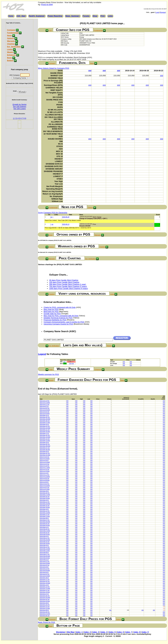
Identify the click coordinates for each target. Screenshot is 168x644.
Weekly (10, 52)
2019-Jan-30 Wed (45, 563)
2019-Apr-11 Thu (45, 475)
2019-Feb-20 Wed (45, 540)
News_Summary (72, 16)
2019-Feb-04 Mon (45, 558)
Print (103, 16)
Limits (10, 49)
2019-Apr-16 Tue (45, 469)
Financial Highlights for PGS (55, 320)
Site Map (70, 632)
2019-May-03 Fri (44, 451)
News (9, 35)
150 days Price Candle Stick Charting (64, 282)
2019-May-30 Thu (45, 417)
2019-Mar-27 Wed (45, 495)
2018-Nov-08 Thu (45, 612)
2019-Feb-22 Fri (44, 536)
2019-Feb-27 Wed (45, 531)
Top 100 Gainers (19, 107)
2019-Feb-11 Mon (45, 551)
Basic (10, 58)
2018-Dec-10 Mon (45, 592)
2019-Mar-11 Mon (45, 516)
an (51, 217)
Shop (95, 16)
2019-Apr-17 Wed (45, 468)
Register (163, 12)
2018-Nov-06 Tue (45, 616)
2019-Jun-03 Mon (45, 413)
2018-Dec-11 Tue (45, 590)
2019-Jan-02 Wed (45, 576)
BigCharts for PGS (51, 312)
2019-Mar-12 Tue (45, 515)
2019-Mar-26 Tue (45, 496)
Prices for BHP (47, 5)
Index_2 (87, 632)
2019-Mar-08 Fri (44, 518)
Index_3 (96, 632)
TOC (50, 30)
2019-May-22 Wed (45, 428)
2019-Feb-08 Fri (44, 552)
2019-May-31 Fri (44, 415)
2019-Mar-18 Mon (45, 507)
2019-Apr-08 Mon (45, 480)
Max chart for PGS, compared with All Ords (61, 316)
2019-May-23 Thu (45, 426)
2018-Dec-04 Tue (45, 599)
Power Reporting (55, 16)
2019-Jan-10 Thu (45, 569)
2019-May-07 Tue (45, 448)
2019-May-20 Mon (45, 432)
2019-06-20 (66, 217)
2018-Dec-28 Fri (44, 578)
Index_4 (104, 632)
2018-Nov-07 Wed (45, 614)
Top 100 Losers (20, 109)
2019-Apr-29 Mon (45, 459)
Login (157, 12)
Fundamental (13, 33)
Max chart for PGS (51, 309)
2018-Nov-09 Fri (44, 610)
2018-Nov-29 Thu (45, 605)
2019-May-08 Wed (45, 446)
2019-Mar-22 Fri (44, 500)
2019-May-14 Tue (45, 439)
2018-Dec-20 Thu (45, 581)
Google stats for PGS (52, 314)
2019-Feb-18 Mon (45, 543)
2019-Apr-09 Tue (45, 478)
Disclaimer (61, 632)
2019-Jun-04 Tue (45, 412)
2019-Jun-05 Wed (45, 410)
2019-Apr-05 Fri (44, 482)
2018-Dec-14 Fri (44, 585)
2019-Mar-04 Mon (45, 525)
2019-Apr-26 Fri (44, 460)
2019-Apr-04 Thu (45, 484)
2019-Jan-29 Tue (45, 565)
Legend (42, 354)
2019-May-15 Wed (45, 437)
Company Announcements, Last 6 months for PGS (64, 322)
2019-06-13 (66, 224)
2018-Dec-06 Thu (45, 596)
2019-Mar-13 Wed (45, 513)
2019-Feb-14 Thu (45, 547)
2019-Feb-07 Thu (45, 554)
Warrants (11, 41)
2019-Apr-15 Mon (45, 471)
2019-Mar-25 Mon (45, 498)
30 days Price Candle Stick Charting (64, 280)
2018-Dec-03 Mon (45, 601)
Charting (11, 44)
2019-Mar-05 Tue (45, 524)
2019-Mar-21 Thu (45, 502)
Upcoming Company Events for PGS (58, 324)
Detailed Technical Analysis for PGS (58, 318)
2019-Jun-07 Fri (44, 406)
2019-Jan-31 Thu (45, 561)
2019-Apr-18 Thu (45, 466)
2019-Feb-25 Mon (45, 534)
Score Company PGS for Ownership (53, 213)
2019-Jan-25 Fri (44, 567)
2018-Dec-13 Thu (45, 587)
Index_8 (137, 632)
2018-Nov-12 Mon (45, 608)
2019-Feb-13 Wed (45, 549)
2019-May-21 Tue (45, 430)
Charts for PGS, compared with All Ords (60, 307)
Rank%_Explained (37, 16)
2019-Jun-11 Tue (45, 404)
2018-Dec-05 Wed (45, 598)
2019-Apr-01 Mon (45, 489)
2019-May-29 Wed (45, 419)
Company (11, 30)
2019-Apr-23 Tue (45, 464)
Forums (86, 16)
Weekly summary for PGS (48, 374)
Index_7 (129, 632)
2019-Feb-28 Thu (45, 529)
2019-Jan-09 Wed (45, 570)
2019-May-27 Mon (45, 422)
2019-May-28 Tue (45, 421)
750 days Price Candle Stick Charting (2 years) (68, 286)
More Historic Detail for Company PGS (54, 68)
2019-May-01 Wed (45, 455)
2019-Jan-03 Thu (45, 574)
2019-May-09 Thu (45, 444)
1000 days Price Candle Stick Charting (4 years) (68, 288)
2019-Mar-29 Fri (44, 491)
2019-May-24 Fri (44, 424)
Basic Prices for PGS (46, 622)
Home (11, 16)
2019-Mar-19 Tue (45, 505)
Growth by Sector (20, 104)
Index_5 (112, 632)
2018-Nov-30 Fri (44, 603)
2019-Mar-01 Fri (44, 527)
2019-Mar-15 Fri (44, 509)
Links (110, 16)
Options (11, 38)
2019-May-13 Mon (45, 441)
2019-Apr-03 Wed (45, 486)
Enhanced (11, 55)
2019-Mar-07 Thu (45, 520)
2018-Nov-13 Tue (45, 607)
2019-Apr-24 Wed (45, 462)
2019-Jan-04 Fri (44, 572)
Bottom (10, 60)
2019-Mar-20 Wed (45, 504)
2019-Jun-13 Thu (45, 401)
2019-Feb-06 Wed (45, 556)
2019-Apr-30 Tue (45, 457)
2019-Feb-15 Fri (44, 545)
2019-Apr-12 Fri (44, 473)
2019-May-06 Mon (45, 450)
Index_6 (120, 632)
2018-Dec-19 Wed (45, 583)
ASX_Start (21, 16)
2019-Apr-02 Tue (45, 487)
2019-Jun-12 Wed (45, 403)
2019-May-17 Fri (44, 433)
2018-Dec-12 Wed (45, 588)
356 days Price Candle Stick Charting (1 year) (68, 284)
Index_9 (145, 632)
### (90, 71)
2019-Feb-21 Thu (45, 538)
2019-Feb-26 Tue (45, 533)
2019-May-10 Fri (44, 442)
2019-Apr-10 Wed (45, 477)
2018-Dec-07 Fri (44, 594)
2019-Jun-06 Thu (45, 408)
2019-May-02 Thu (45, 453)
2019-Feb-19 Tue (45, 542)
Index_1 (79, 632)
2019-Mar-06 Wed (45, 522)
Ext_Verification (14, 47)
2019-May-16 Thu (45, 435)
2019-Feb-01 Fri (44, 560)
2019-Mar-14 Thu (45, 511)
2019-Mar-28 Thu (45, 493)
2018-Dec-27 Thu (45, 579)
